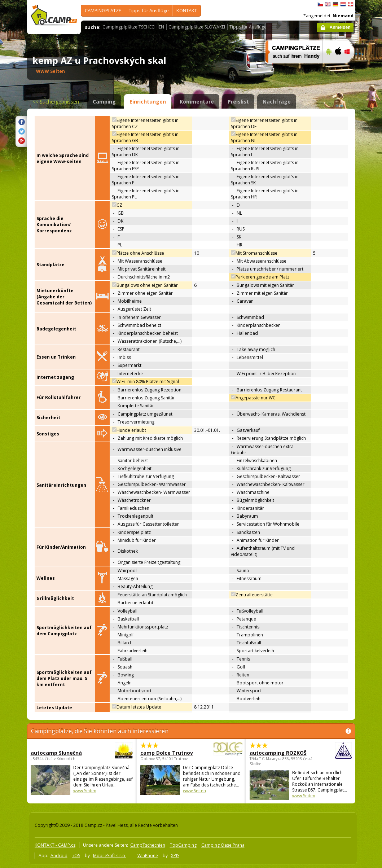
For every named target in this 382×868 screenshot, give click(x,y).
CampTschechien (148, 845)
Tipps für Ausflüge (149, 10)
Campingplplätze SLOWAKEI (197, 27)
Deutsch (335, 4)
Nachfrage (277, 102)
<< (56, 102)
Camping (104, 102)
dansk (351, 4)
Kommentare (197, 102)
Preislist (238, 102)
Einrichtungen (148, 102)
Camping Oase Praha (223, 845)
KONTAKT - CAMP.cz (55, 845)
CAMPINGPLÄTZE (103, 10)
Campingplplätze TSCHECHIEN (133, 27)
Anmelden (340, 27)
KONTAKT (187, 10)
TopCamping (183, 845)
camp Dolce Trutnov (172, 753)
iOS (76, 856)
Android (59, 856)
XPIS (175, 856)
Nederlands (343, 4)
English (328, 4)
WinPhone (148, 856)
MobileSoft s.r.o (110, 856)
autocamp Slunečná (62, 753)
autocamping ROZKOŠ (281, 753)
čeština (320, 4)
